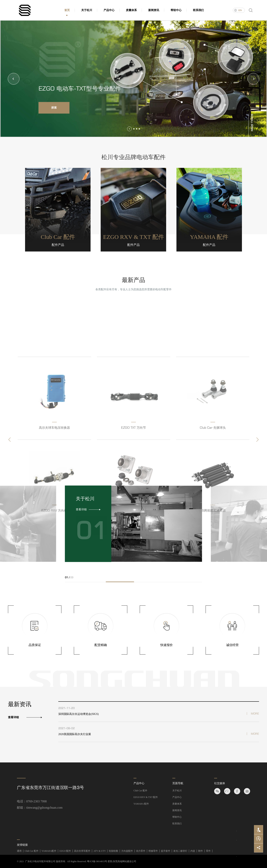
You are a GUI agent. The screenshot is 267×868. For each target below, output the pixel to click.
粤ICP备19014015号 (97, 861)
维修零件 (153, 851)
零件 (208, 851)
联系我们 (198, 10)
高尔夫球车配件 (82, 851)
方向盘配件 (127, 851)
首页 (67, 10)
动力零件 (141, 851)
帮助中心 (176, 10)
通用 (19, 851)
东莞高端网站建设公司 (125, 861)
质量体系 (131, 10)
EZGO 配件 (65, 851)
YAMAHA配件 (49, 851)
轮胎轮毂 (113, 851)
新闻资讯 (154, 10)
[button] (14, 79)
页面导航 (178, 783)
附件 (201, 851)
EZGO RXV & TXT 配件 (146, 797)
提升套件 (166, 851)
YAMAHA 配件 (141, 804)
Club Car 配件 (140, 791)
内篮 (193, 851)
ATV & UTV (100, 851)
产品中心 (109, 10)
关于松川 (87, 10)
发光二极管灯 (180, 851)
